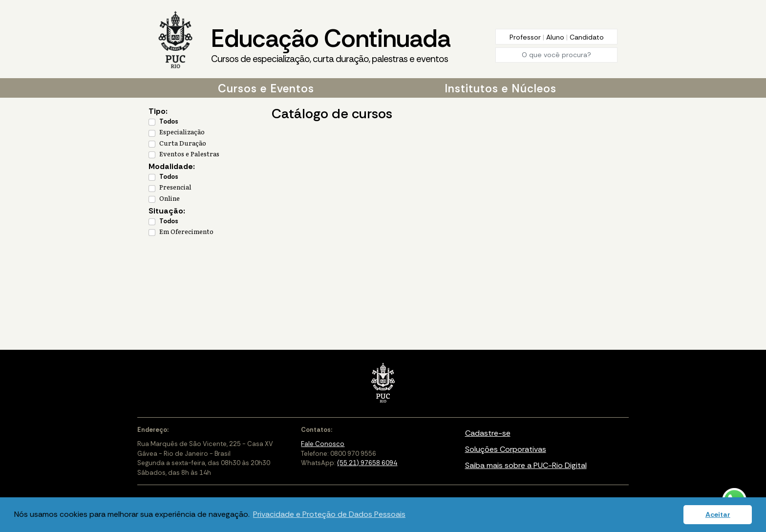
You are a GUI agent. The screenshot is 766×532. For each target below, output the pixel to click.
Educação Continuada (331, 44)
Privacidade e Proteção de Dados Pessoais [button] (329, 514)
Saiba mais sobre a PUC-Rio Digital (526, 465)
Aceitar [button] (718, 514)
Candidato (587, 37)
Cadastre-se (488, 433)
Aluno (556, 37)
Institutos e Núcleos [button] (500, 88)
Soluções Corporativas (506, 449)
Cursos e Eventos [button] (266, 88)
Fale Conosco (323, 444)
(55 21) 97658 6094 (367, 463)
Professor (526, 37)
